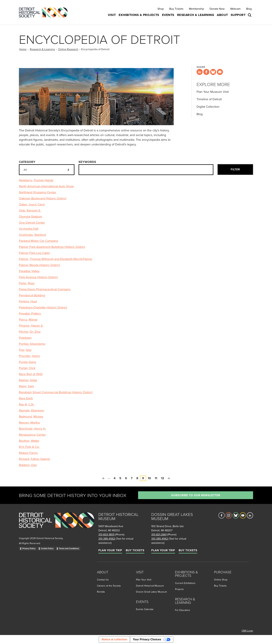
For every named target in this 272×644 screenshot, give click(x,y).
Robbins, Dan (28, 465)
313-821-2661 (159, 534)
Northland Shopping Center (38, 192)
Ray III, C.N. (27, 404)
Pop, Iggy (25, 350)
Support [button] (238, 15)
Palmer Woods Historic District (39, 265)
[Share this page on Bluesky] (213, 72)
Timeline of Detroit (209, 99)
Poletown (25, 338)
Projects (179, 589)
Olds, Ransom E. (30, 210)
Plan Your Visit (144, 580)
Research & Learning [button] (196, 15)
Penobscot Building (32, 295)
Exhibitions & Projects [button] (139, 15)
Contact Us (103, 580)
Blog (249, 9)
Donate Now (217, 9)
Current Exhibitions (185, 583)
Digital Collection (208, 107)
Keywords (87, 162)
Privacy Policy (29, 548)
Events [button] (168, 15)
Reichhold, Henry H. (32, 429)
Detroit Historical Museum (150, 586)
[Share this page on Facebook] (206, 72)
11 (157, 478)
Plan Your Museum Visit (213, 92)
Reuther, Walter (29, 441)
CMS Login (247, 631)
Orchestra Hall (29, 229)
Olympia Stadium (31, 216)
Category (27, 162)
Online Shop (221, 580)
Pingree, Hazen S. (31, 326)
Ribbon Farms (28, 453)
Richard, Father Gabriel (34, 459)
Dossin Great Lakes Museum (151, 592)
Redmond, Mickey (31, 416)
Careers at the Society (109, 586)
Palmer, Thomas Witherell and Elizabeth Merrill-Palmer (56, 259)
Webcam (235, 9)
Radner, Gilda (28, 380)
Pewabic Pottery (30, 313)
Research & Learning (42, 49)
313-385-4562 (107, 539)
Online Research (68, 49)
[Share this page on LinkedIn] (200, 72)
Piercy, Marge (28, 319)
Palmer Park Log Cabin (34, 253)
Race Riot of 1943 (31, 374)
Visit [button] (112, 15)
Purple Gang (27, 362)
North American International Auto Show (46, 186)
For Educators (183, 610)
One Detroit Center (32, 223)
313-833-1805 (106, 534)
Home (23, 49)
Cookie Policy (47, 548)
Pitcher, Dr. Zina (30, 332)
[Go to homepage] (57, 524)
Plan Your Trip (110, 550)
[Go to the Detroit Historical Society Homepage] (45, 12)
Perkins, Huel (28, 301)
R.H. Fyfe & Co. (29, 447)
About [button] (222, 15)
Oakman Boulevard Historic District (43, 198)
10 (150, 478)
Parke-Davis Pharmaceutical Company (45, 289)
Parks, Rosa (27, 283)
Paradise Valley (29, 271)
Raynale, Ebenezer (32, 410)
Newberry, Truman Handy (36, 180)
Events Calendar (145, 609)
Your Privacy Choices (147, 639)
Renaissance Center (32, 435)
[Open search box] (250, 15)
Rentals (101, 592)
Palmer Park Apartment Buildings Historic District (52, 247)
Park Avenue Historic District (38, 277)
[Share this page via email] (220, 72)
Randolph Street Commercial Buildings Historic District (56, 392)
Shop (161, 9)
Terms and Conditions (69, 548)
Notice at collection (114, 639)
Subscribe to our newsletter (196, 495)
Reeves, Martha (29, 422)
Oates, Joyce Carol (32, 204)
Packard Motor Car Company (39, 241)
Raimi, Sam (26, 386)
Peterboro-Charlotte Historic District (43, 307)
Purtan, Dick (27, 368)
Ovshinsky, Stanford (32, 235)
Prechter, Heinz (29, 356)
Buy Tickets (176, 9)
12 (163, 478)
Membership (196, 9)
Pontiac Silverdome (32, 344)
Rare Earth (26, 398)
